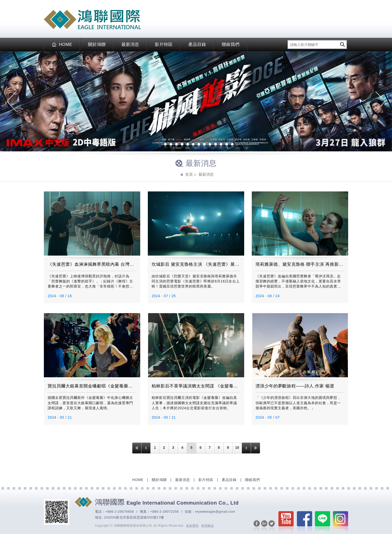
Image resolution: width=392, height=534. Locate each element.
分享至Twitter (272, 527)
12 (221, 145)
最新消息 (130, 45)
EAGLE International (92, 20)
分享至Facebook (257, 527)
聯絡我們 (231, 45)
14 (232, 145)
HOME (62, 45)
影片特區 (164, 45)
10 (210, 145)
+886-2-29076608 (120, 512)
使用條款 (208, 526)
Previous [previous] (12, 101)
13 (227, 145)
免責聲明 (192, 526)
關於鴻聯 (97, 45)
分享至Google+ (264, 527)
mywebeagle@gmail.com (215, 512)
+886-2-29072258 (164, 512)
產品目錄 (197, 45)
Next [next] (380, 101)
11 (216, 145)
